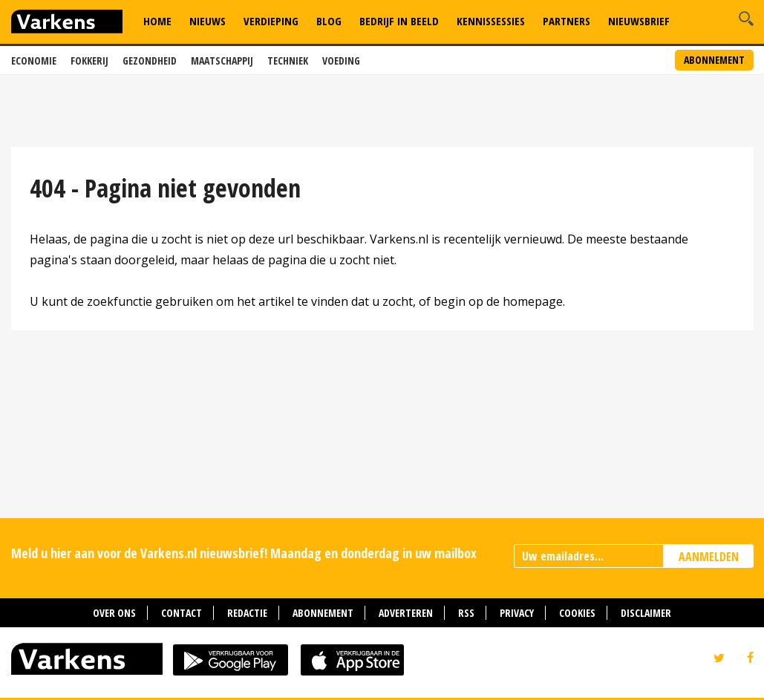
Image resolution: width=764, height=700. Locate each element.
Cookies (577, 613)
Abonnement (714, 60)
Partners (567, 21)
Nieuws (208, 21)
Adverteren (406, 613)
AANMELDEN (709, 557)
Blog (329, 21)
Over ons (114, 613)
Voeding (341, 60)
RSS (466, 613)
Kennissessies (491, 21)
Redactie (247, 613)
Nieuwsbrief (639, 21)
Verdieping (271, 21)
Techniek (288, 60)
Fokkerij (89, 60)
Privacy (517, 613)
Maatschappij (222, 60)
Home (157, 21)
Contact (182, 613)
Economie (34, 60)
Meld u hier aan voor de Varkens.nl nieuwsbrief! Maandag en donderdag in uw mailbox (244, 553)
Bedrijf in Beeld (399, 21)
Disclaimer (646, 613)
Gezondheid (150, 60)
